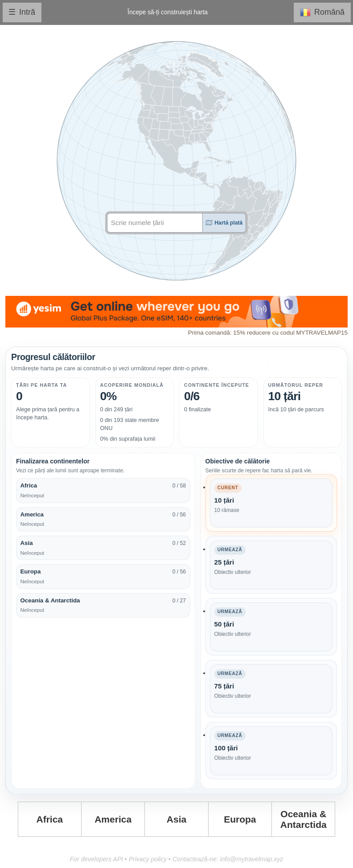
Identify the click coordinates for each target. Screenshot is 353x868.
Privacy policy (148, 859)
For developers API (96, 859)
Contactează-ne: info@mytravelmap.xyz (228, 859)
